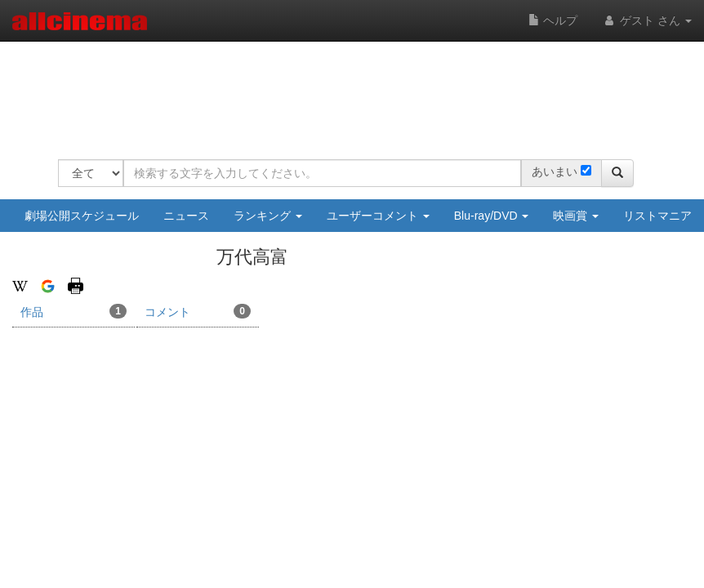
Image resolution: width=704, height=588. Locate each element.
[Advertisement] (355, 90)
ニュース (186, 216)
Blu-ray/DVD (492, 216)
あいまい (555, 171)
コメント (198, 311)
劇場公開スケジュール (82, 216)
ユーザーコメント (378, 216)
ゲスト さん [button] (647, 20)
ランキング (268, 216)
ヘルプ (553, 20)
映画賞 (576, 216)
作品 (74, 311)
